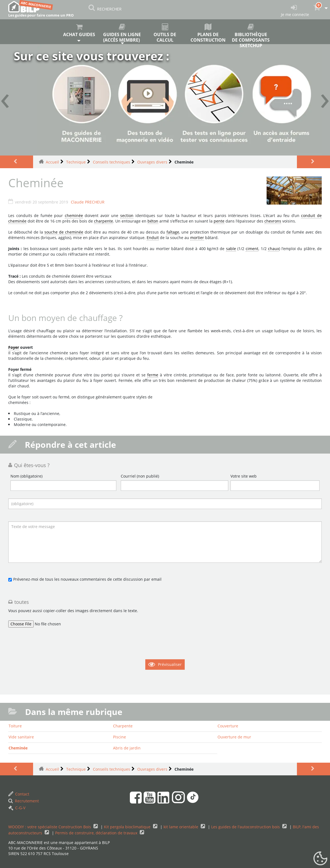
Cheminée (18, 748)
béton (153, 221)
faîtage (173, 232)
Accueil (52, 162)
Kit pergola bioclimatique (128, 827)
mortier (197, 238)
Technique (76, 162)
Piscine (120, 737)
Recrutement (24, 801)
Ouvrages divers (152, 162)
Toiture (15, 726)
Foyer (14, 347)
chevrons (273, 221)
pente (219, 221)
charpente (104, 221)
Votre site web (244, 476)
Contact (19, 794)
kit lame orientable (181, 827)
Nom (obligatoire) (26, 476)
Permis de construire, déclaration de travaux (97, 833)
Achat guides (79, 30)
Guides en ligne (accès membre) (122, 33)
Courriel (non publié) (140, 476)
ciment (252, 249)
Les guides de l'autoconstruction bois (246, 827)
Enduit (153, 238)
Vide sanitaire (21, 737)
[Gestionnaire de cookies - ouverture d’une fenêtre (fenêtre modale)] (320, 859)
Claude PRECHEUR (88, 202)
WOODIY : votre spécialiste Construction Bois (50, 827)
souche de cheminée (64, 232)
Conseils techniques (112, 162)
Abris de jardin (127, 748)
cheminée (74, 215)
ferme (153, 375)
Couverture (228, 726)
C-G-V (17, 808)
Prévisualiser (170, 664)
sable (231, 249)
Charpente (123, 726)
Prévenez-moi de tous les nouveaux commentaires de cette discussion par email (87, 579)
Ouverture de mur (234, 737)
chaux (273, 249)
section (127, 215)
